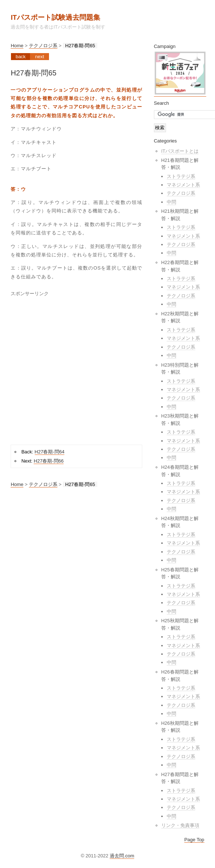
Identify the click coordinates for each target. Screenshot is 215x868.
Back (21, 57)
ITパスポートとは (180, 151)
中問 (171, 202)
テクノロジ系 (43, 46)
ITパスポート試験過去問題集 (55, 17)
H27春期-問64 (50, 452)
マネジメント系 (183, 185)
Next (40, 57)
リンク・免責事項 (180, 825)
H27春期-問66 (49, 461)
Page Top (194, 840)
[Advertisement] (73, 368)
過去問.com (122, 856)
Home (17, 46)
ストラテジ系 (181, 176)
